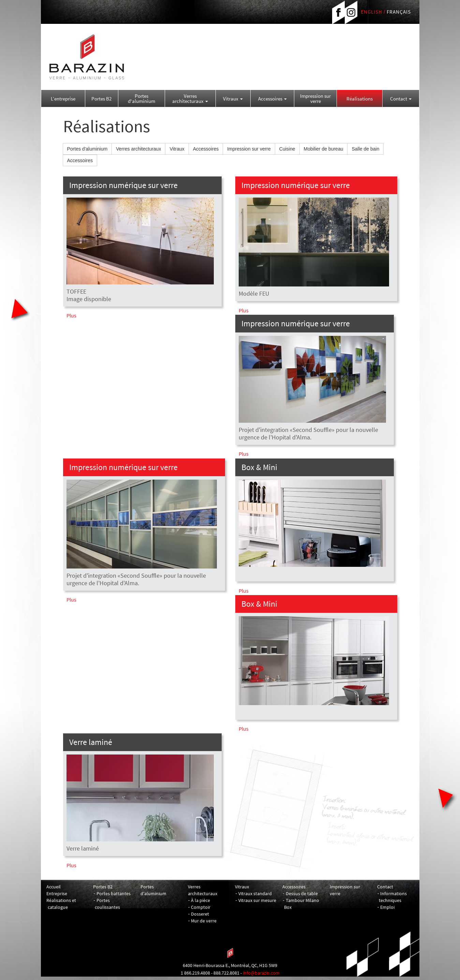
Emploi (387, 907)
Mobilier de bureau (324, 149)
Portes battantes (114, 893)
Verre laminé (91, 742)
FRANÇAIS (399, 12)
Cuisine (287, 149)
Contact (401, 99)
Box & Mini (259, 467)
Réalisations (360, 99)
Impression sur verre (315, 98)
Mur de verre (204, 921)
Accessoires (272, 99)
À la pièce (201, 900)
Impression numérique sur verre (123, 185)
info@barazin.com (261, 973)
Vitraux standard (255, 893)
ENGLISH (372, 12)
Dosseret (200, 914)
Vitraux (233, 99)
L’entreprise (63, 99)
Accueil (54, 887)
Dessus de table (302, 893)
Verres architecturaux (190, 98)
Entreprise (57, 893)
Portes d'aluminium (142, 98)
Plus (71, 315)
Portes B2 (101, 99)
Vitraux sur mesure (257, 900)
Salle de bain (365, 149)
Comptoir (201, 907)
